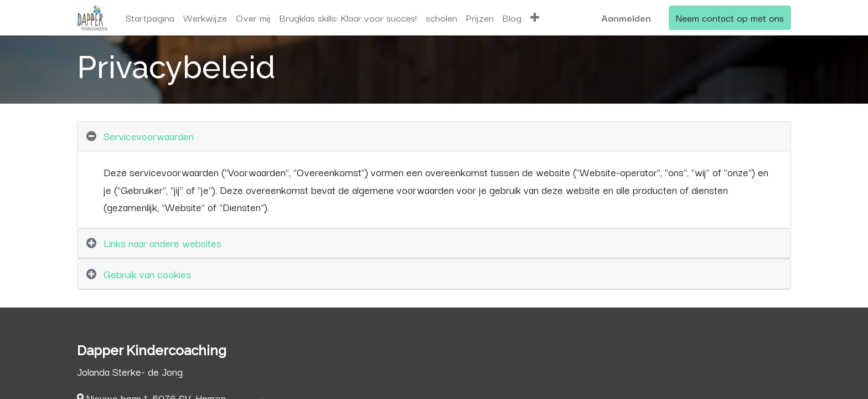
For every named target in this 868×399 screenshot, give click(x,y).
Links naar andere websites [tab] (162, 243)
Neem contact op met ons (730, 17)
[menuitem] (150, 18)
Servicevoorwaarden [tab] (149, 136)
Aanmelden (626, 17)
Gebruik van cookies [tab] (147, 274)
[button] (535, 18)
